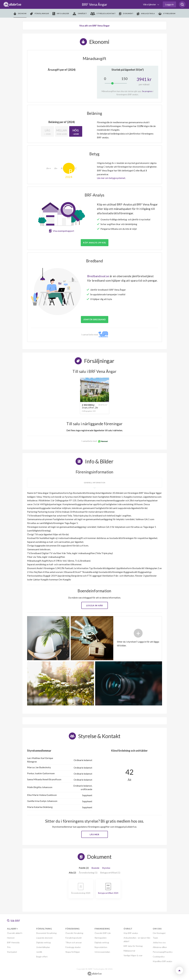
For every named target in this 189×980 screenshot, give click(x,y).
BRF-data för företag (133, 946)
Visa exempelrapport (63, 231)
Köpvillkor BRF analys (162, 961)
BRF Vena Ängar (95, 4)
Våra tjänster (150, 4)
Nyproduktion (101, 947)
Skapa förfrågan (73, 952)
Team (155, 938)
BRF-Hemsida (13, 942)
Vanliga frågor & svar (133, 955)
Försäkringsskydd (73, 938)
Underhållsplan (43, 947)
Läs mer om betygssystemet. (111, 178)
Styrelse (106, 868)
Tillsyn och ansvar (74, 942)
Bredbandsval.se (98, 276)
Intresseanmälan (102, 952)
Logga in (169, 4)
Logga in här (94, 605)
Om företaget (159, 933)
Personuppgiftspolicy (163, 952)
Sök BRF (14, 921)
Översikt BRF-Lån (103, 933)
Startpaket (12, 952)
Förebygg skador (73, 947)
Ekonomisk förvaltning (46, 933)
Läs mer (94, 834)
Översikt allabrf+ (15, 933)
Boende (95, 868)
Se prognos (147, 91)
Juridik (39, 952)
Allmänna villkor (160, 947)
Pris (9, 947)
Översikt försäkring (74, 933)
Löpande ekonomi (44, 938)
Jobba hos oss (159, 942)
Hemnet (11, 938)
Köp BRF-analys (131, 933)
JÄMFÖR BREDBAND (95, 319)
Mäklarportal (129, 951)
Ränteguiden (101, 938)
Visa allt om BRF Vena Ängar (94, 25)
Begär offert (42, 957)
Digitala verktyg (43, 942)
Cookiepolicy (159, 957)
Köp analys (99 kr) (95, 243)
